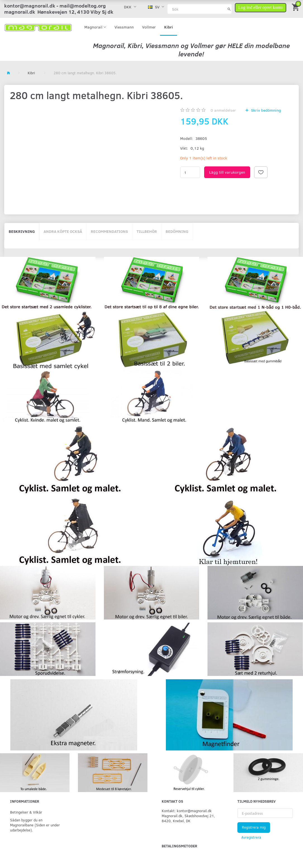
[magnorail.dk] (38, 27)
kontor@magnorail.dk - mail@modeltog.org (55, 6)
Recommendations (109, 231)
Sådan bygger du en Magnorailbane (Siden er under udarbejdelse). (35, 825)
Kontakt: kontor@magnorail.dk (187, 811)
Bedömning (177, 231)
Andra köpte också (63, 231)
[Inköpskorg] (296, 7)
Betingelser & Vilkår (26, 812)
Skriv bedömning (265, 110)
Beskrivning (22, 231)
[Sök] (229, 9)
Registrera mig (254, 827)
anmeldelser (223, 110)
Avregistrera (251, 837)
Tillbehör (147, 231)
